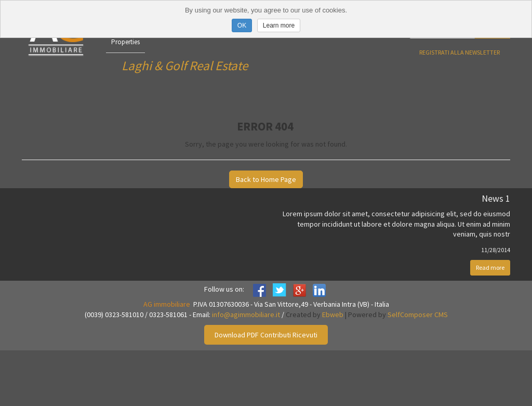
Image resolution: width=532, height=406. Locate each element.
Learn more (279, 25)
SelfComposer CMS (418, 315)
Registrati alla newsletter (460, 52)
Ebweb (333, 315)
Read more (490, 267)
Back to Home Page (266, 179)
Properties (125, 42)
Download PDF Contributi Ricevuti (266, 335)
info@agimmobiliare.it (246, 315)
